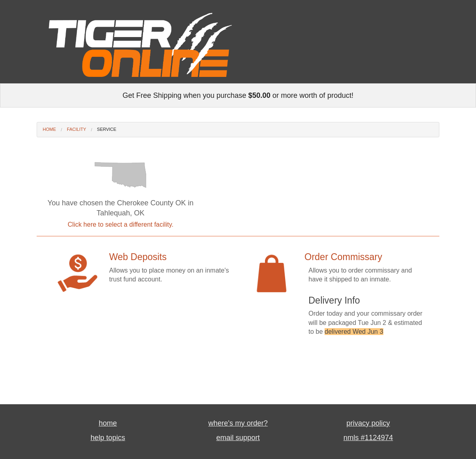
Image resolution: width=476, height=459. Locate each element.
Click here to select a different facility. (121, 224)
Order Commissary (343, 257)
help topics (108, 438)
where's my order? (238, 423)
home (108, 423)
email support (238, 438)
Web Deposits (138, 257)
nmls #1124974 (368, 438)
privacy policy (368, 423)
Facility (77, 129)
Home (49, 129)
